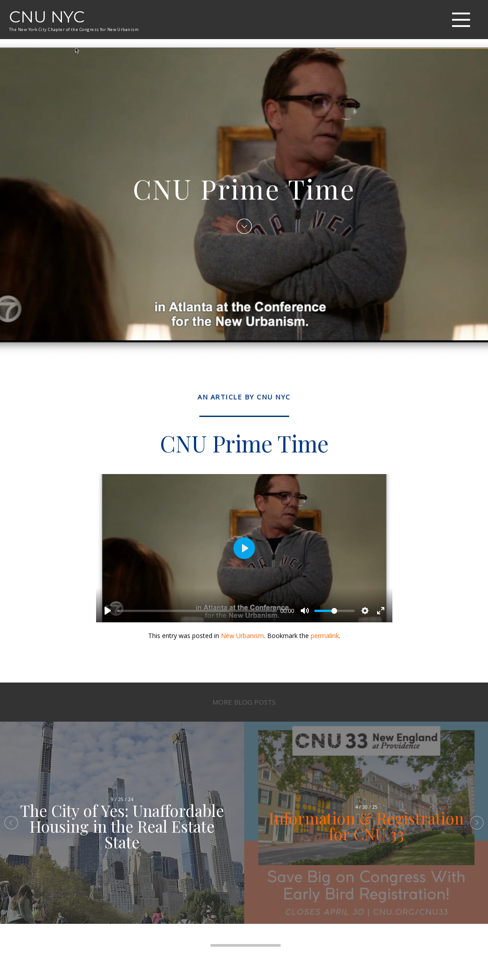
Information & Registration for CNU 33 (366, 826)
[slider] (197, 611)
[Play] (108, 611)
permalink (325, 636)
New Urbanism (242, 636)
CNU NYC (47, 17)
